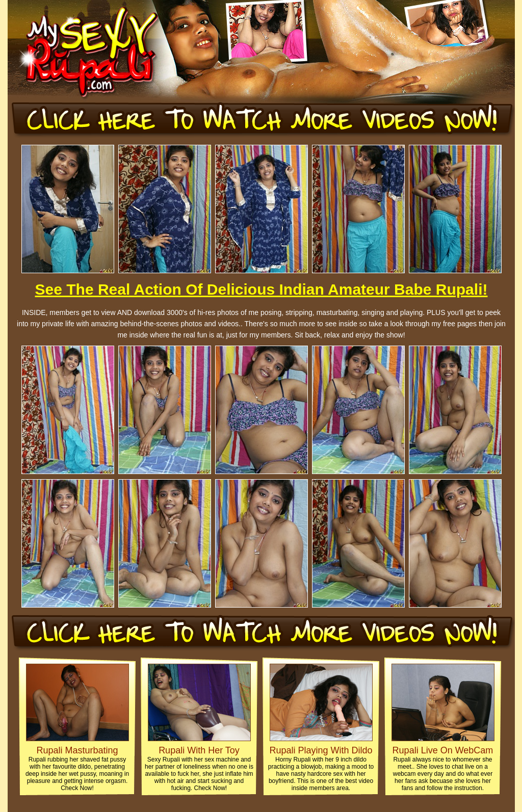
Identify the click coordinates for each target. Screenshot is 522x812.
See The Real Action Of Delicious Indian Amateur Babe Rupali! (262, 289)
